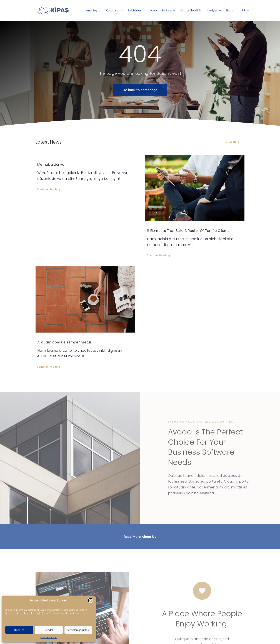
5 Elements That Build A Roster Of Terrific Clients (188, 231)
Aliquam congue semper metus (65, 342)
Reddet (49, 630)
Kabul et (19, 630)
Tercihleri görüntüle (78, 630)
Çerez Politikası (49, 637)
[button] (90, 600)
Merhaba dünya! (52, 165)
